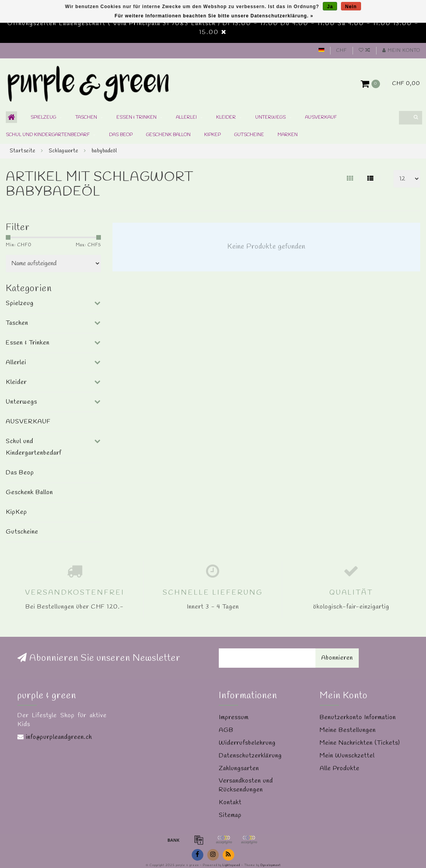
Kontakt (230, 802)
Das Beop (121, 135)
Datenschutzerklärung (250, 756)
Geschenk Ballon (168, 135)
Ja (330, 7)
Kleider (226, 118)
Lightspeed (231, 865)
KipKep (212, 135)
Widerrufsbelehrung (247, 743)
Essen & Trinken (136, 118)
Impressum (234, 717)
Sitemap (230, 815)
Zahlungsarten (239, 768)
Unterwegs (270, 118)
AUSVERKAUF (321, 118)
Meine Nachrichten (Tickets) (360, 743)
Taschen (86, 118)
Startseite (23, 151)
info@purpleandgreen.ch (59, 737)
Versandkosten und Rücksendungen (246, 785)
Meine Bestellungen (348, 730)
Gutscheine (249, 135)
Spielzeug (43, 118)
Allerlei (186, 118)
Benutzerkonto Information (358, 717)
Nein (351, 7)
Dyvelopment (271, 865)
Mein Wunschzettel (347, 756)
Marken (288, 135)
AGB (226, 730)
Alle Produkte (340, 768)
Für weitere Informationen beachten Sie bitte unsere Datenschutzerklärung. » (214, 16)
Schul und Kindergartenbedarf (48, 135)
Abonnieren (337, 658)
